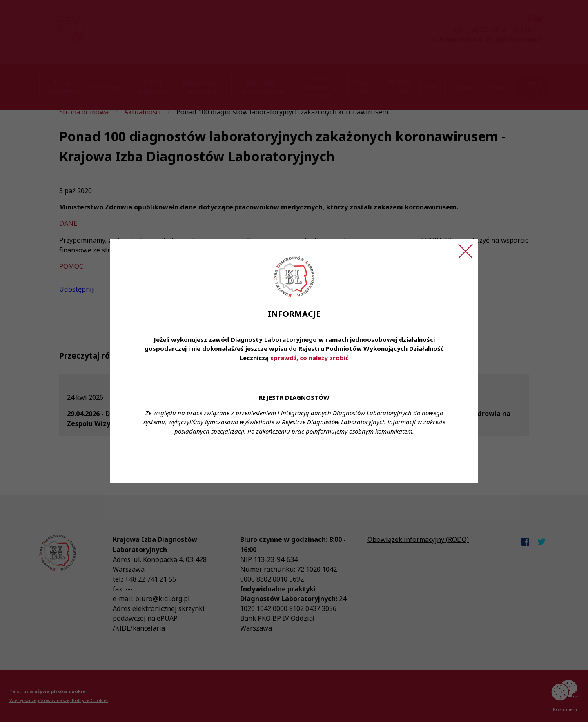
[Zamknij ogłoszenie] (465, 251)
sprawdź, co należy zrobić (310, 358)
